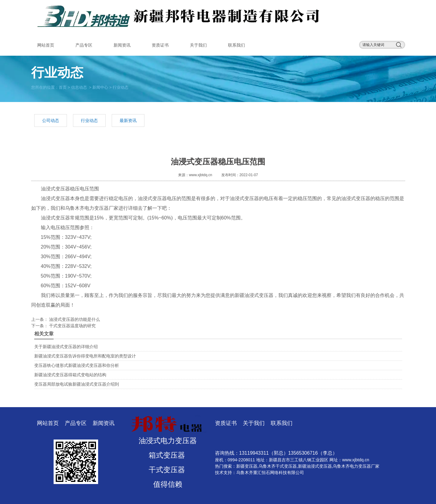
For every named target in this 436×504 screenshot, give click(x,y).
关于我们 (198, 45)
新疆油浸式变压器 (254, 295)
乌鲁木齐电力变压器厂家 (92, 208)
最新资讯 (128, 120)
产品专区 (84, 45)
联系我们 (236, 45)
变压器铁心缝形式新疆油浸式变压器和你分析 (77, 365)
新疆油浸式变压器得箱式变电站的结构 (70, 375)
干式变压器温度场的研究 (72, 326)
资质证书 (160, 45)
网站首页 (46, 45)
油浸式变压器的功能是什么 (74, 319)
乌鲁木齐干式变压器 (278, 466)
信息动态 (79, 87)
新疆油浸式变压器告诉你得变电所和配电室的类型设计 (85, 356)
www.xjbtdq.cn (201, 175)
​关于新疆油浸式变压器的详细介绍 (66, 347)
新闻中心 (100, 87)
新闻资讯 (122, 45)
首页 (63, 87)
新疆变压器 (247, 466)
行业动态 (89, 120)
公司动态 (51, 120)
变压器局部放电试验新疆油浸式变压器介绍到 (77, 384)
